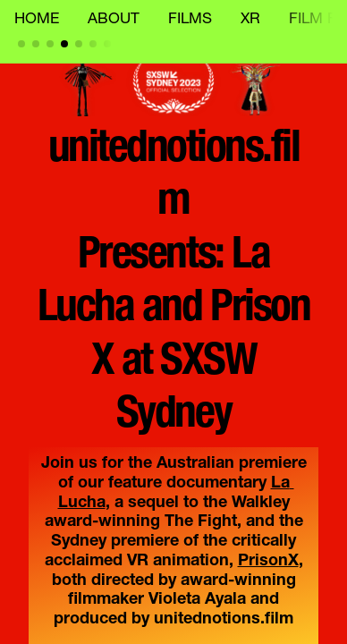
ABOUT (114, 20)
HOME (37, 20)
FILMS (190, 20)
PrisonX (268, 562)
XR (250, 20)
